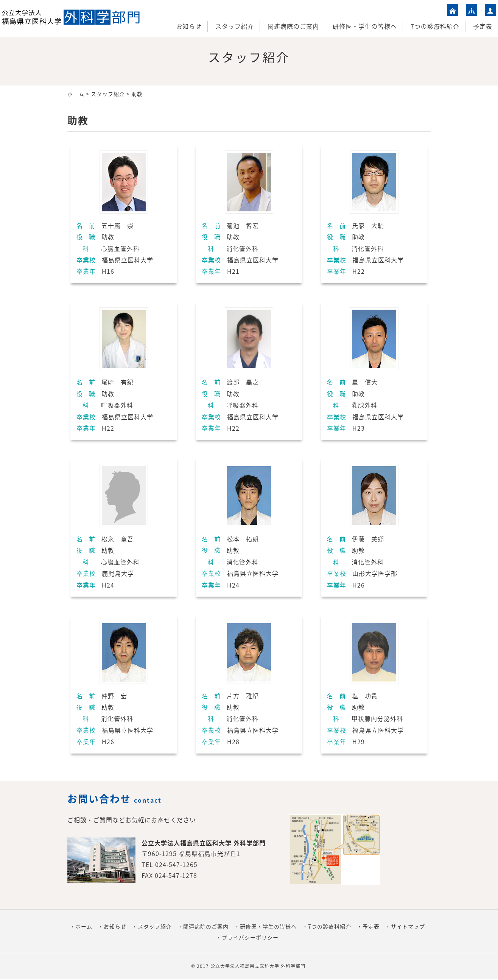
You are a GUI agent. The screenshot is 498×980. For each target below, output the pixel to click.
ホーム (76, 94)
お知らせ (189, 26)
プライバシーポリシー (250, 937)
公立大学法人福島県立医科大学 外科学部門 (258, 966)
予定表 (483, 26)
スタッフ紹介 (235, 26)
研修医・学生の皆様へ (365, 26)
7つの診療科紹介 (435, 26)
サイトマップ (408, 926)
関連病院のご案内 (293, 26)
